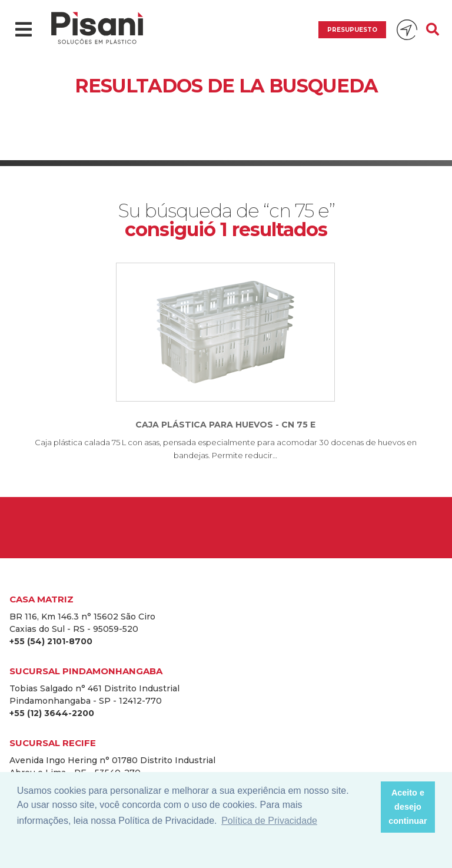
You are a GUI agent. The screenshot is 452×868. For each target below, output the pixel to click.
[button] (368, 807)
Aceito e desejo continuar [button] (408, 807)
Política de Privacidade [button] (269, 821)
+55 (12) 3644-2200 (52, 713)
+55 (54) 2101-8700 (51, 641)
